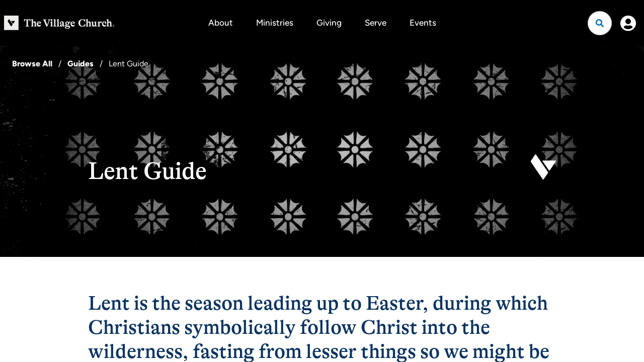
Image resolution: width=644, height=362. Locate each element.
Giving (329, 23)
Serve (376, 23)
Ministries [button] (275, 23)
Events (423, 23)
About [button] (221, 23)
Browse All (32, 64)
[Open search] (600, 23)
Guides (80, 64)
